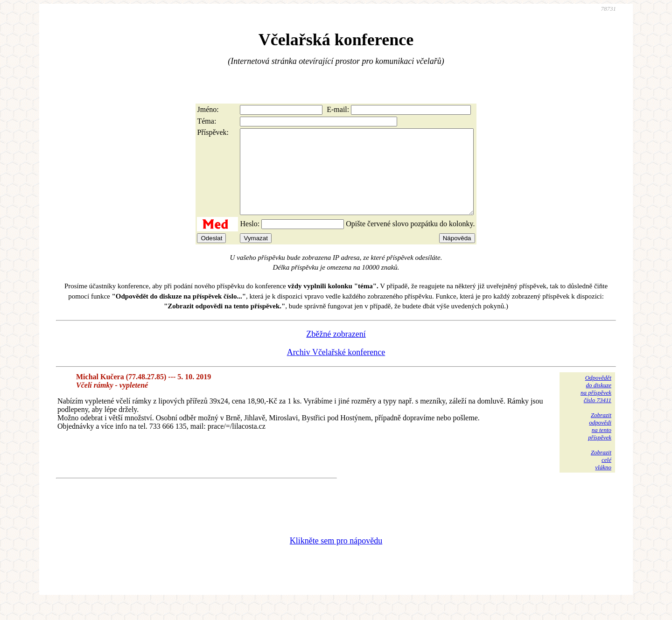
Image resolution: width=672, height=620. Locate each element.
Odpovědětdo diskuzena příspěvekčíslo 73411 (596, 406)
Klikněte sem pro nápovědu (336, 557)
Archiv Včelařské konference (336, 369)
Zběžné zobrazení (336, 351)
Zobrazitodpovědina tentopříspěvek (600, 443)
